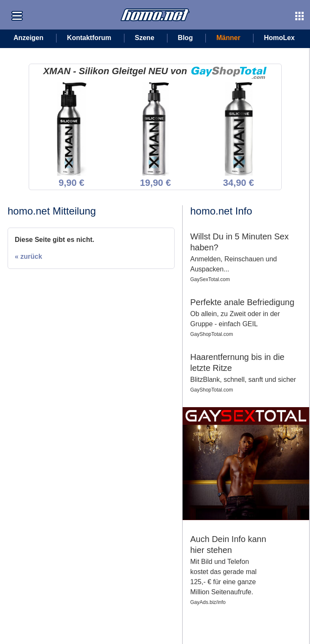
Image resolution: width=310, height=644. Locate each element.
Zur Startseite (138, 5)
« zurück (28, 256)
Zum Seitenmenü (17, 10)
